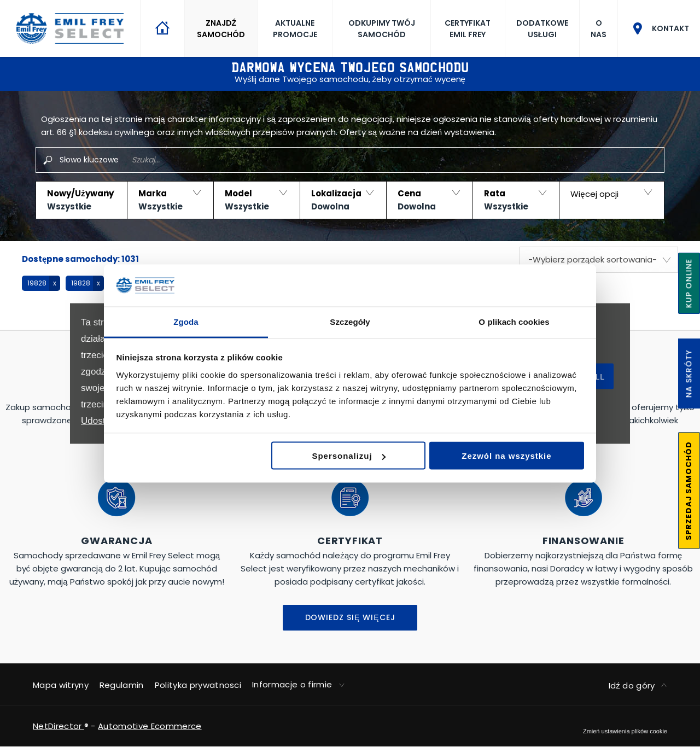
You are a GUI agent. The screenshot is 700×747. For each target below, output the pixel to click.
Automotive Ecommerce (150, 726)
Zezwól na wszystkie (506, 456)
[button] (81, 200)
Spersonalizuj (349, 456)
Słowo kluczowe (89, 160)
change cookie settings (625, 731)
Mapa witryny (61, 685)
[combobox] (599, 260)
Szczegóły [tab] (350, 321)
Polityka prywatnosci (198, 685)
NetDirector (59, 726)
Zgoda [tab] (186, 321)
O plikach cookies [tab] (514, 321)
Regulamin (122, 685)
